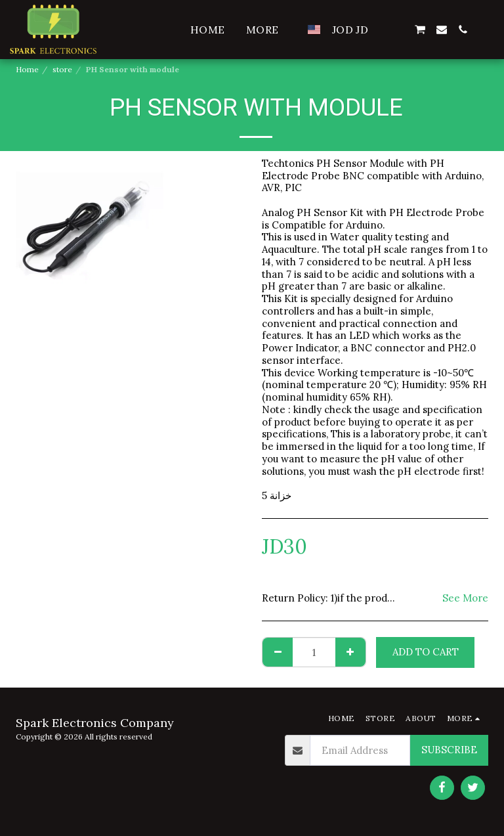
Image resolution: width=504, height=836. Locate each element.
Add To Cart (426, 652)
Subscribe (449, 750)
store (62, 69)
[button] (398, 30)
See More (465, 598)
